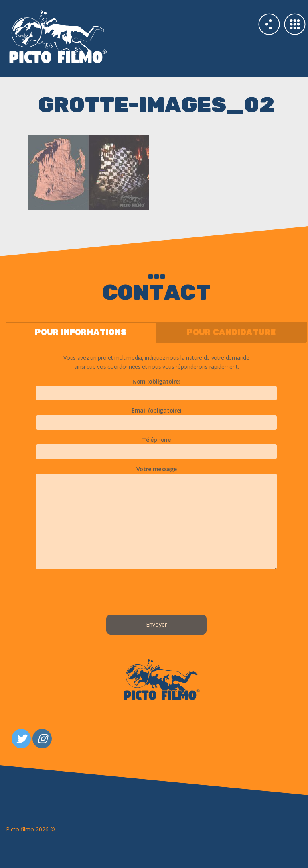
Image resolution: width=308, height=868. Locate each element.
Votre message (156, 518)
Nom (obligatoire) (156, 387)
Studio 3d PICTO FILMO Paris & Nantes (81, 36)
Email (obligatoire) (156, 416)
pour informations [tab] (81, 332)
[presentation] (156, 593)
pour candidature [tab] (231, 332)
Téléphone (156, 445)
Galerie (295, 24)
